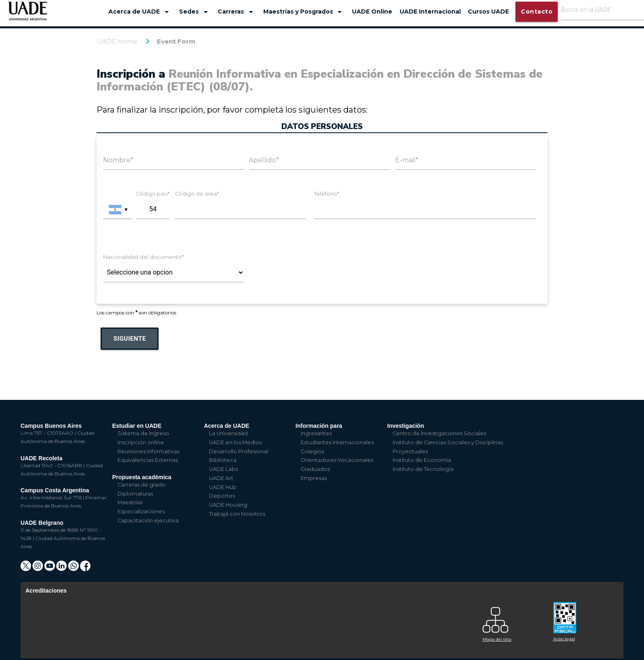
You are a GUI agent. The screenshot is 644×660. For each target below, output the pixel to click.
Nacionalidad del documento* (143, 257)
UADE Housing (228, 505)
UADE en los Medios (235, 442)
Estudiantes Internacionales (337, 442)
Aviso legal (564, 639)
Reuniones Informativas (148, 451)
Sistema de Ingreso (143, 433)
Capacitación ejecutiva (148, 520)
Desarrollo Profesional (239, 451)
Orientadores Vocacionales (337, 460)
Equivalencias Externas (148, 460)
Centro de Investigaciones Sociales (439, 433)
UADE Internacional (430, 12)
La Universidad (228, 433)
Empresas (314, 478)
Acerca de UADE (140, 12)
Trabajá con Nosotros (237, 514)
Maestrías (130, 502)
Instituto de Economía (422, 460)
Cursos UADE (488, 12)
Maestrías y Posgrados (304, 12)
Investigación (406, 426)
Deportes (222, 496)
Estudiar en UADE (137, 426)
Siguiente (130, 339)
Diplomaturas (135, 494)
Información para (319, 426)
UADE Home (117, 41)
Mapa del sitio (497, 639)
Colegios (312, 451)
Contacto (537, 12)
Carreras (237, 12)
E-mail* (407, 160)
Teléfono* (327, 194)
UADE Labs (223, 469)
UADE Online (372, 12)
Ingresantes (316, 433)
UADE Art (221, 478)
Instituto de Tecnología (423, 469)
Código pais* (153, 194)
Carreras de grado (141, 485)
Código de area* (197, 194)
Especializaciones (141, 511)
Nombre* (118, 160)
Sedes (195, 12)
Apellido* (264, 160)
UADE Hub (223, 487)
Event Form (176, 41)
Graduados (315, 469)
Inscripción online (141, 442)
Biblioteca (223, 460)
